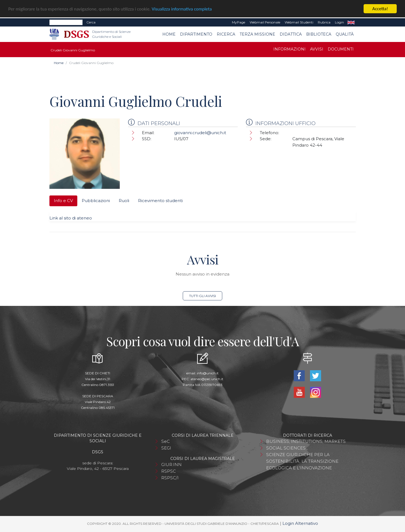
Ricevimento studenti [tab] (160, 201)
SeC (166, 441)
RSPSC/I (170, 478)
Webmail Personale (265, 22)
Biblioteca (319, 34)
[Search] (66, 22)
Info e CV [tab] (63, 201)
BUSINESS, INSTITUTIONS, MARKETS (306, 441)
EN (351, 22)
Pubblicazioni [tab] (96, 201)
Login (339, 22)
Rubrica (324, 22)
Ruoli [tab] (124, 201)
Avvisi (317, 49)
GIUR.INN (171, 464)
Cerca (91, 22)
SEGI (166, 448)
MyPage (239, 22)
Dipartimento (196, 34)
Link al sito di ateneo (71, 218)
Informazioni (289, 49)
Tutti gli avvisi (202, 296)
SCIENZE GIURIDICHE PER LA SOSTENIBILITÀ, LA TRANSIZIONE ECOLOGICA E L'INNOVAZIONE (302, 461)
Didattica (291, 34)
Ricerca (226, 34)
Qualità (345, 34)
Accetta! (380, 9)
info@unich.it (208, 373)
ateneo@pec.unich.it (207, 379)
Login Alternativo (300, 523)
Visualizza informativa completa (182, 9)
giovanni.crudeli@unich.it (200, 133)
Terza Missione (257, 34)
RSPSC (169, 471)
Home (169, 34)
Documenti (341, 49)
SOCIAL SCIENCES (286, 448)
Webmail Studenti (299, 22)
